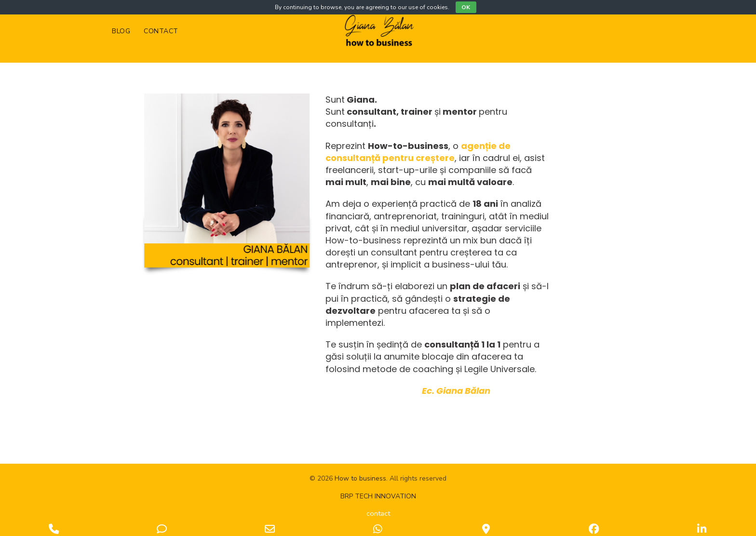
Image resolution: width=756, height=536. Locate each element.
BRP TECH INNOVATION (378, 496)
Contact (161, 31)
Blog (121, 31)
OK (466, 7)
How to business (360, 478)
